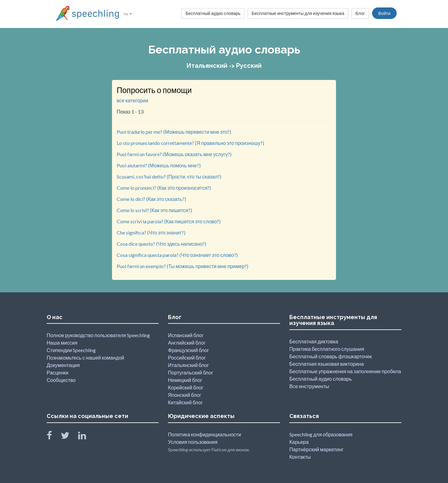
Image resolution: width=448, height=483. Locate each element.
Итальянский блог (188, 365)
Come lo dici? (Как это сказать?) (151, 199)
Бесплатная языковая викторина (327, 364)
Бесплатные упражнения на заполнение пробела (345, 371)
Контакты (300, 457)
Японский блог (185, 395)
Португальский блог (191, 372)
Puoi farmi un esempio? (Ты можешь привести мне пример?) (182, 266)
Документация (63, 365)
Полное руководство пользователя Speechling (98, 335)
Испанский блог (186, 335)
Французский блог (189, 350)
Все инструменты (309, 386)
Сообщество (61, 380)
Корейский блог (186, 387)
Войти (384, 13)
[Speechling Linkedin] (86, 437)
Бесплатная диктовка (314, 341)
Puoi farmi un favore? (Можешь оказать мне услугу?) (174, 154)
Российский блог (187, 358)
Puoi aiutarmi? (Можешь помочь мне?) (159, 165)
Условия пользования (193, 442)
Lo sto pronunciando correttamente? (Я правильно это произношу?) (190, 143)
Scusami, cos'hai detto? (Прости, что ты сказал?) (169, 176)
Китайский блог (185, 402)
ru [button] (128, 14)
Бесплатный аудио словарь (213, 13)
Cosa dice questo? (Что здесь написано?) (161, 244)
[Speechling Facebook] (53, 437)
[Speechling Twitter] (69, 437)
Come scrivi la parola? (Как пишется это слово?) (169, 221)
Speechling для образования (321, 434)
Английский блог (187, 343)
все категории (132, 100)
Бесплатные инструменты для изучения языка (298, 13)
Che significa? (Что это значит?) (151, 232)
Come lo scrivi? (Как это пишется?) (154, 210)
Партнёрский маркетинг (316, 449)
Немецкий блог (185, 380)
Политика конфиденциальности (205, 434)
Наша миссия (62, 343)
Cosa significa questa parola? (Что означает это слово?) (177, 255)
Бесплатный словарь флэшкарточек (331, 356)
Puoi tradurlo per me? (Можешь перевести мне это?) (174, 132)
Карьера (299, 442)
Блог (360, 13)
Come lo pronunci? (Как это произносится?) (164, 188)
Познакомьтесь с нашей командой (85, 358)
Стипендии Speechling (71, 350)
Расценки (58, 372)
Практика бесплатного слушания (327, 349)
